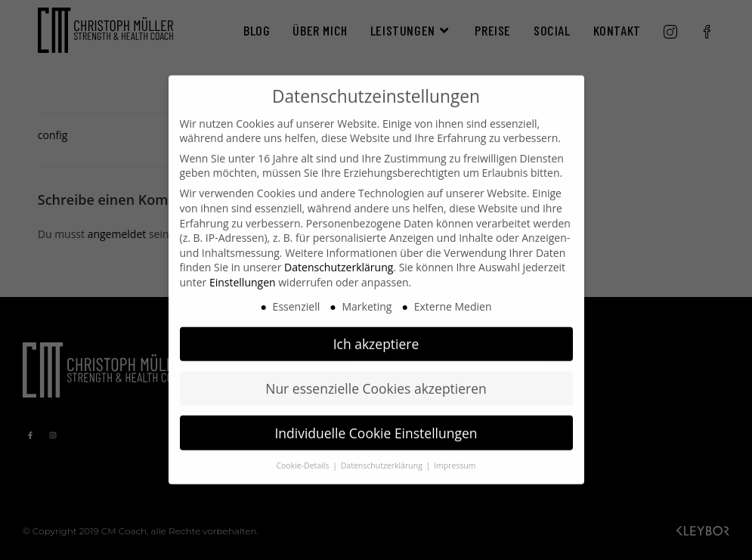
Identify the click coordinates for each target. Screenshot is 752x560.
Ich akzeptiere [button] (376, 330)
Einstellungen (243, 269)
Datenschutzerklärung (339, 254)
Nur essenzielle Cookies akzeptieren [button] (376, 374)
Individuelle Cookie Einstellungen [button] (376, 419)
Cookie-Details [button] (303, 452)
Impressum (455, 452)
